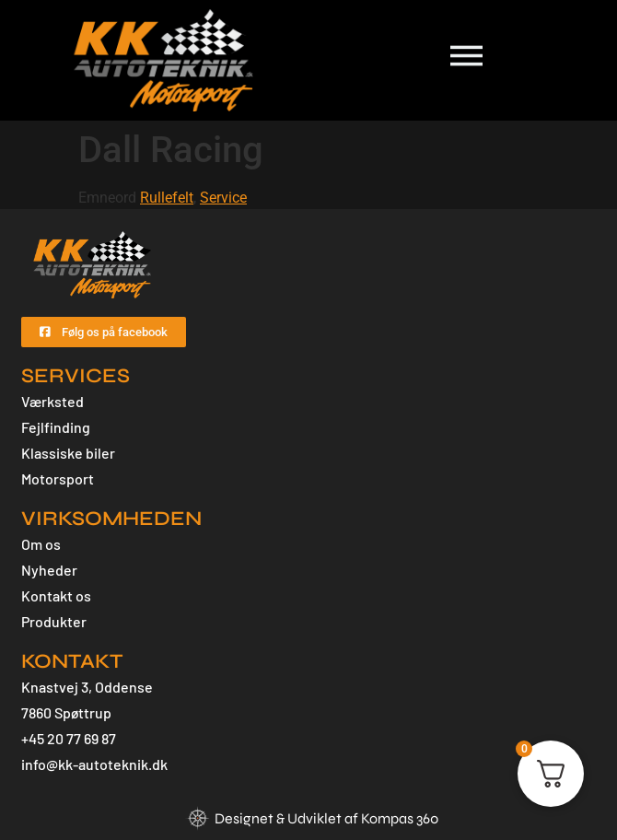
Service (223, 198)
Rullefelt (167, 198)
